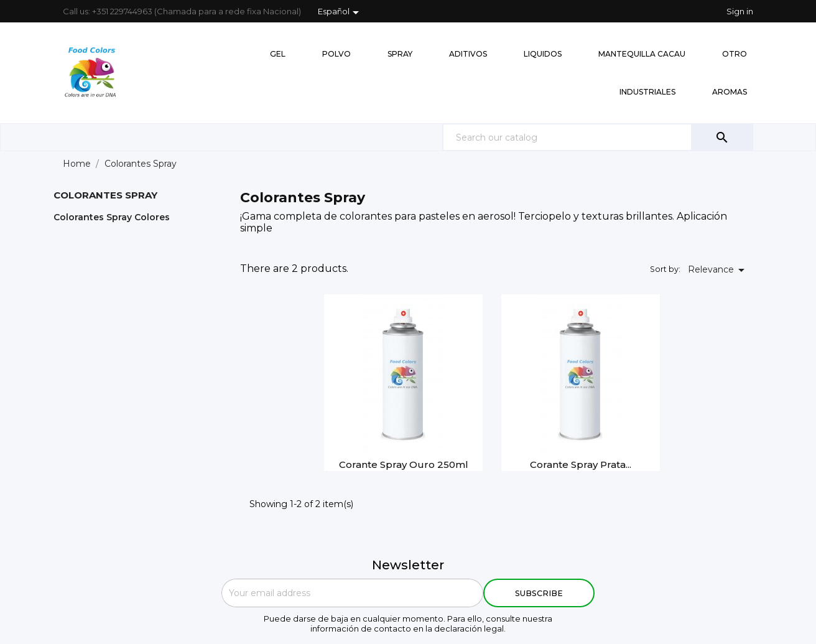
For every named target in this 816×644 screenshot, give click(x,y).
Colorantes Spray (105, 195)
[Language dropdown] (341, 12)
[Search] (598, 137)
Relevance (718, 270)
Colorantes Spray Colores (112, 217)
